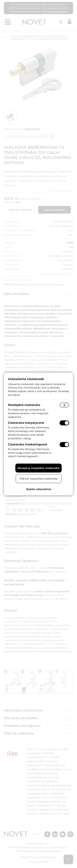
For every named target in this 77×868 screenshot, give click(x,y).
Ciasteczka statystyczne (26, 423)
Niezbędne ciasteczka (24, 405)
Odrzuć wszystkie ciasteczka (38, 479)
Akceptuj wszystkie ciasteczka (38, 468)
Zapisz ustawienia (39, 489)
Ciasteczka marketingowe (27, 444)
